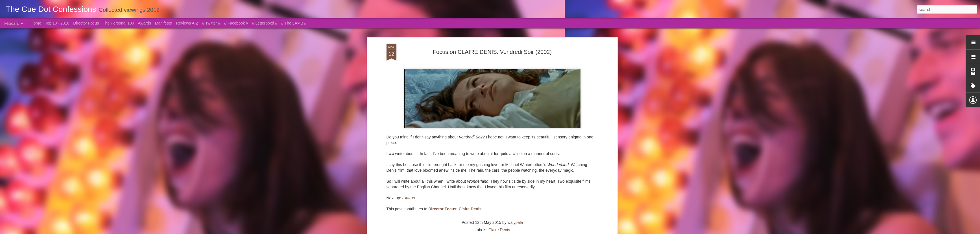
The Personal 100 (118, 23)
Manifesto (164, 23)
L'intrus (409, 198)
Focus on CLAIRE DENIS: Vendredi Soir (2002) (492, 52)
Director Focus (86, 23)
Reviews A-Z (187, 23)
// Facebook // (236, 23)
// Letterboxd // (265, 23)
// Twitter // (211, 23)
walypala (515, 222)
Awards (144, 23)
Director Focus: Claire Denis (455, 209)
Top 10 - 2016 (57, 23)
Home (36, 23)
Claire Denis (499, 230)
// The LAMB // (294, 23)
